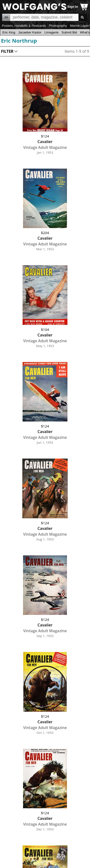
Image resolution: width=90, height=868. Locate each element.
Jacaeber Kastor (30, 32)
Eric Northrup (19, 40)
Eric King (9, 32)
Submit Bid (69, 32)
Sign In (73, 7)
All (6, 17)
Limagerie (51, 32)
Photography (58, 26)
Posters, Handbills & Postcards (24, 26)
